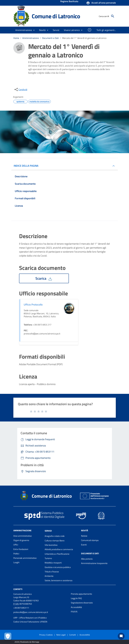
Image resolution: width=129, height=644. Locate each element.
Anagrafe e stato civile (55, 536)
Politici (16, 554)
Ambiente (49, 576)
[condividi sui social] (21, 89)
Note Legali (61, 635)
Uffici (16, 545)
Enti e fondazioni (21, 549)
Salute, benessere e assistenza (59, 580)
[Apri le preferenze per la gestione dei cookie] (8, 636)
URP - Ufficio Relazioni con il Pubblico (30, 618)
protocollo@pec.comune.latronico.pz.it (31, 612)
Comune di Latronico (56, 16)
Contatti (18, 589)
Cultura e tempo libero (55, 541)
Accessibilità (76, 607)
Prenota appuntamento (81, 594)
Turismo (48, 558)
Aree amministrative (23, 536)
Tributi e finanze (52, 572)
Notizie (84, 536)
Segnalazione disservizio (82, 603)
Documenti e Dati (50, 38)
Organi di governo (21, 540)
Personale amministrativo (25, 558)
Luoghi (16, 562)
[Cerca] (113, 16)
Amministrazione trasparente (94, 563)
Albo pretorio (87, 559)
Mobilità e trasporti (53, 563)
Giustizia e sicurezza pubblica (58, 567)
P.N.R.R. (74, 612)
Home (16, 38)
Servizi (48, 531)
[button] (101, 3)
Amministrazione (31, 38)
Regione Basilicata (69, 2)
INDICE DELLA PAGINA (27, 166)
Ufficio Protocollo (33, 305)
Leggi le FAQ (76, 598)
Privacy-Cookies (46, 635)
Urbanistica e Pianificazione (57, 554)
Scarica (44, 278)
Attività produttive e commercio (59, 549)
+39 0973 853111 (21, 608)
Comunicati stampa (90, 540)
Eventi (84, 545)
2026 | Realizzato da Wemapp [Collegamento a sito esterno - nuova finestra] (27, 642)
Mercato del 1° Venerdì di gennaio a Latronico (84, 38)
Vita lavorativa (51, 545)
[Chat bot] (121, 636)
